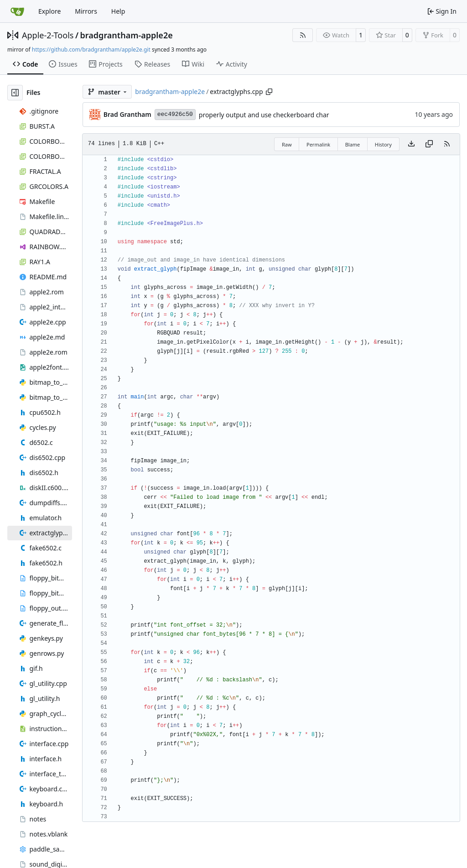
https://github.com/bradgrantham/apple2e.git (91, 50)
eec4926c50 (175, 114)
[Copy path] (269, 92)
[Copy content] (429, 144)
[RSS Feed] (303, 35)
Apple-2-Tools (48, 35)
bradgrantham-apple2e (127, 35)
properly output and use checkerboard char (264, 115)
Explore (49, 11)
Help (118, 11)
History (383, 144)
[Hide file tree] (15, 93)
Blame (353, 144)
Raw (287, 144)
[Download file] (411, 144)
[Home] (17, 11)
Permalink (318, 144)
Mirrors (86, 11)
